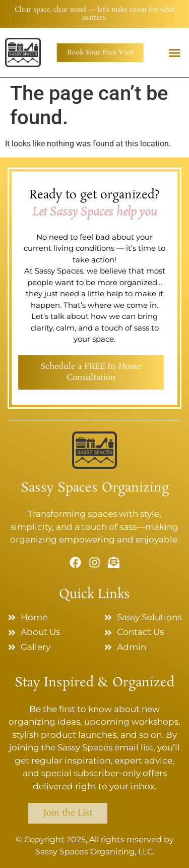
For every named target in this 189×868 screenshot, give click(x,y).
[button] (175, 53)
